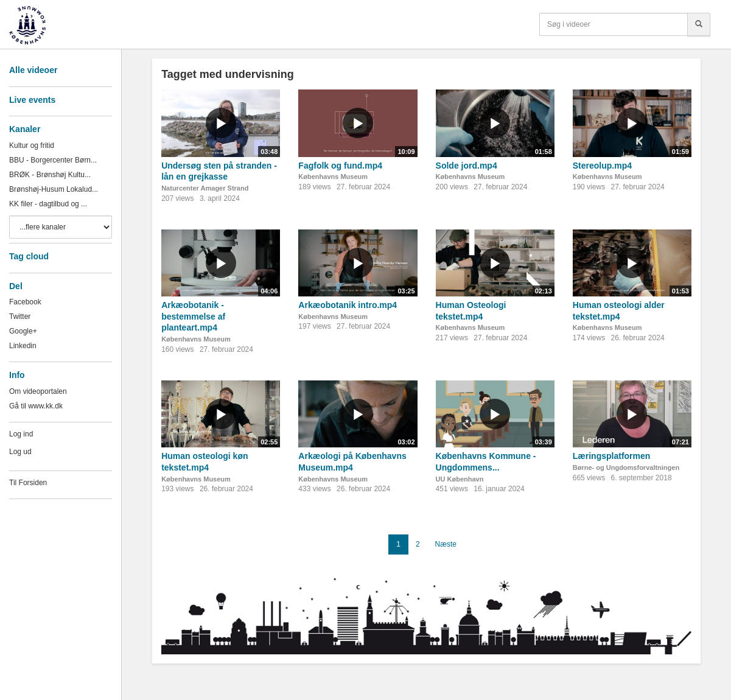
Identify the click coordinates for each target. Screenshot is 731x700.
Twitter (20, 317)
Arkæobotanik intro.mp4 (348, 305)
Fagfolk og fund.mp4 (340, 166)
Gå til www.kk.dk (36, 406)
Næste (446, 544)
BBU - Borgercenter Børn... (53, 160)
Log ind (21, 434)
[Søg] (699, 24)
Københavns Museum (333, 177)
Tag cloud (29, 256)
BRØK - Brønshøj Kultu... (50, 175)
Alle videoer (33, 70)
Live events (32, 100)
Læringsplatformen (612, 456)
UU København (460, 479)
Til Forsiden (28, 483)
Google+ (23, 331)
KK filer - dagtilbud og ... (48, 204)
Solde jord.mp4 (467, 166)
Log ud (20, 452)
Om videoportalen (38, 391)
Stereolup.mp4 (602, 166)
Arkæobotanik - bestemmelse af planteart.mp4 (193, 316)
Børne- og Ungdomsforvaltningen (626, 467)
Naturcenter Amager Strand (205, 188)
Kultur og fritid (32, 145)
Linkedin (23, 346)
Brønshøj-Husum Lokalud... (54, 189)
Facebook (25, 302)
